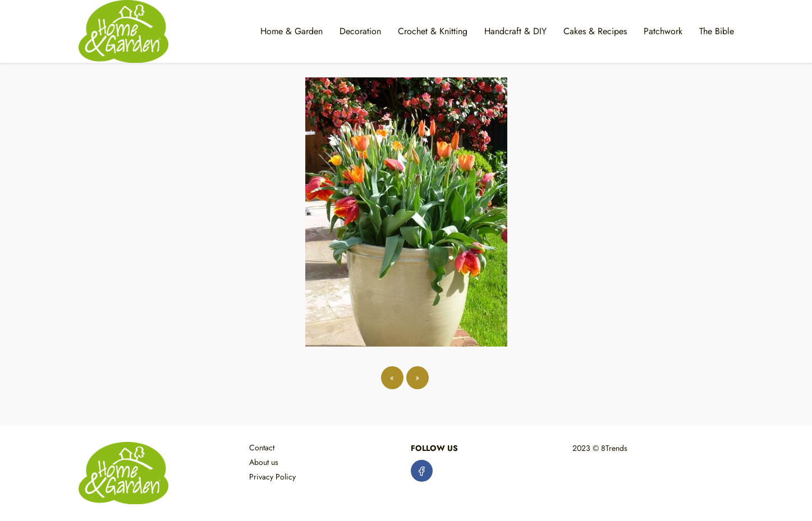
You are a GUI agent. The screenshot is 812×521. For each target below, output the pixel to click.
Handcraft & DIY (515, 31)
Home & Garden (292, 31)
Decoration (360, 31)
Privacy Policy (272, 477)
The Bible (717, 31)
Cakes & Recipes (595, 31)
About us (264, 462)
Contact (262, 448)
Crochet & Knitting (433, 31)
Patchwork (663, 31)
